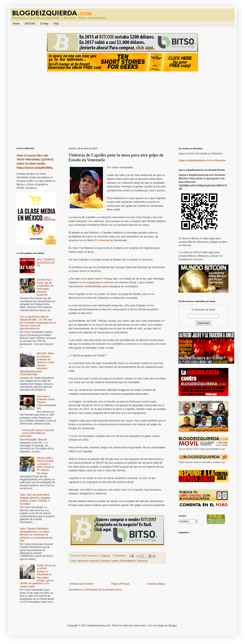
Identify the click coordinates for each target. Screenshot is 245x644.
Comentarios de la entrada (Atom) (103, 590)
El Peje (44, 24)
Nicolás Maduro (128, 561)
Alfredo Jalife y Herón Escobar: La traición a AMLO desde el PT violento (45, 464)
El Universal (102, 240)
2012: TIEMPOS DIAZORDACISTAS (46, 263)
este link (187, 245)
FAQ (56, 24)
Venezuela (142, 561)
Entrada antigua (156, 584)
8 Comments (119, 556)
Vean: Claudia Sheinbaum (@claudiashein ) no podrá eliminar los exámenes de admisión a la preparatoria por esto (36, 535)
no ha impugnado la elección (97, 282)
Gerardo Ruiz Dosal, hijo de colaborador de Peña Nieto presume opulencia (45, 287)
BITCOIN (30, 24)
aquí (223, 449)
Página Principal (120, 584)
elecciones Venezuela (89, 561)
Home (16, 24)
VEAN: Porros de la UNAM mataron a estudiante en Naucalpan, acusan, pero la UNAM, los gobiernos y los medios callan (38, 576)
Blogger (173, 626)
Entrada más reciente (81, 584)
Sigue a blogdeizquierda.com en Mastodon (202, 160)
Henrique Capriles (110, 561)
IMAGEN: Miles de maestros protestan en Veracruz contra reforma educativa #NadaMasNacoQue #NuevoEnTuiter (37, 364)
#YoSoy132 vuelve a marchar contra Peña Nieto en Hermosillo (37, 433)
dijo (133, 321)
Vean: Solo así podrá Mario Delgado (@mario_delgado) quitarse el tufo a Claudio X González (35, 499)
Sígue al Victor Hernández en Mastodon (201, 154)
